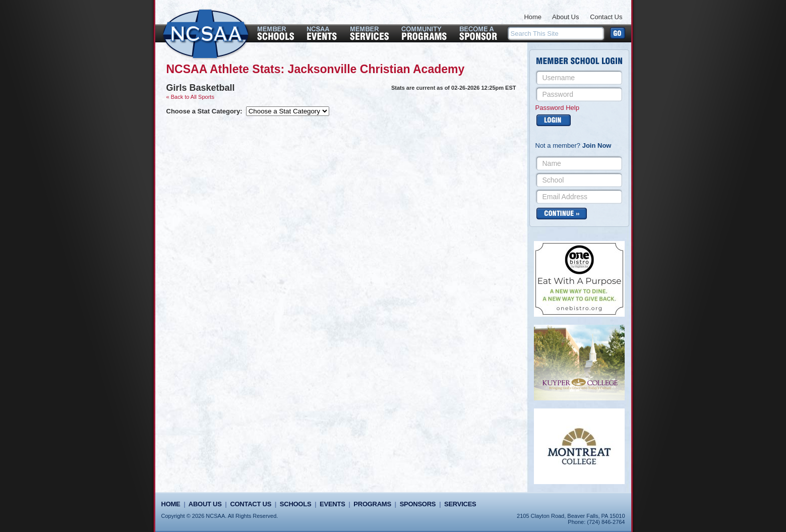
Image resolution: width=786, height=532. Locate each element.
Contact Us (606, 17)
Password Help (557, 108)
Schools (295, 504)
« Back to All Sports (190, 97)
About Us (565, 17)
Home (533, 17)
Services (460, 504)
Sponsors (418, 504)
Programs (372, 504)
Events (332, 504)
